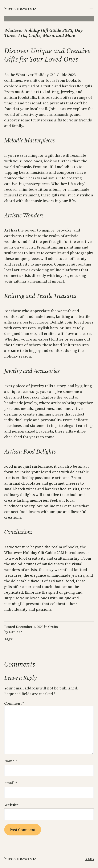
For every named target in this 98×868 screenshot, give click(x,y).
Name (11, 761)
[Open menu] (91, 9)
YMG (90, 859)
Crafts (53, 627)
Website (11, 805)
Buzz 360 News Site (20, 9)
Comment (14, 703)
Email (11, 783)
